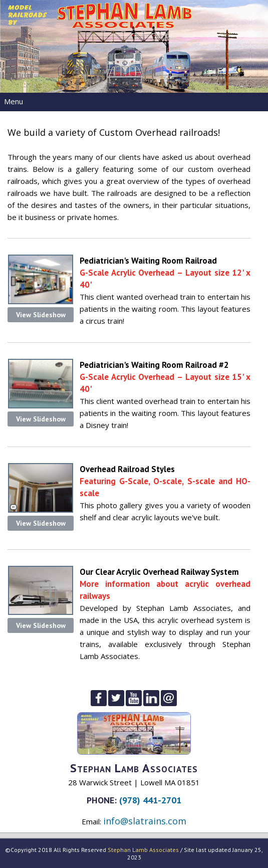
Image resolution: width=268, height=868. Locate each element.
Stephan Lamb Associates (143, 850)
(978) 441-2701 (150, 800)
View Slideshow (41, 315)
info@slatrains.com (145, 821)
